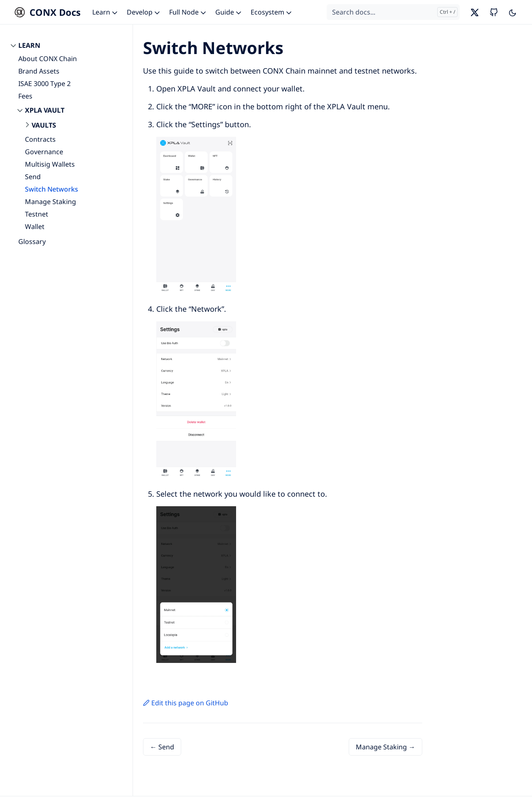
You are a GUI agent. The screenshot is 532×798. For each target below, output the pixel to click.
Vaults (44, 125)
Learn (29, 45)
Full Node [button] (188, 12)
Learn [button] (106, 12)
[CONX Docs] (45, 12)
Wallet (35, 227)
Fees (25, 96)
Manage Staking (50, 202)
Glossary (32, 241)
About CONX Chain (48, 59)
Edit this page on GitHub (186, 703)
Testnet (37, 214)
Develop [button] (144, 12)
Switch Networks (52, 189)
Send (33, 177)
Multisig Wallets (50, 164)
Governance (44, 152)
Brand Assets (39, 71)
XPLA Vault (45, 110)
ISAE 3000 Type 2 (44, 84)
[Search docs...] (393, 12)
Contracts (40, 139)
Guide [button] (229, 12)
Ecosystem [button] (272, 12)
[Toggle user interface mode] (512, 12)
